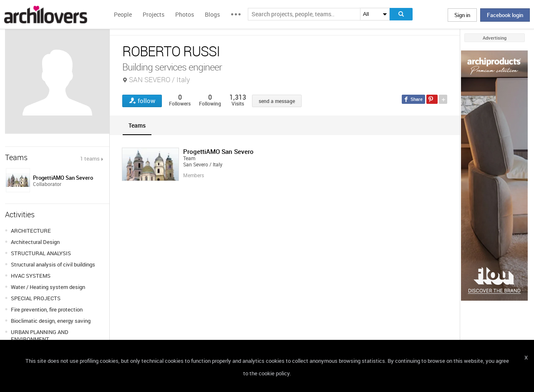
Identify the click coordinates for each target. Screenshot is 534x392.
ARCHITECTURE (31, 231)
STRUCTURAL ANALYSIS (41, 253)
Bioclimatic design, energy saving (51, 321)
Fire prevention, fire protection (47, 309)
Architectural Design (35, 242)
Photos (185, 14)
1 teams (90, 158)
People (123, 14)
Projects (154, 14)
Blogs (212, 14)
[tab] (137, 125)
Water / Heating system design (48, 287)
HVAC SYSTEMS (31, 276)
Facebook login (505, 15)
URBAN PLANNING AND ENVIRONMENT (40, 335)
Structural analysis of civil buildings (53, 264)
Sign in (462, 15)
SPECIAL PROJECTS (36, 298)
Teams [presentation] (137, 125)
